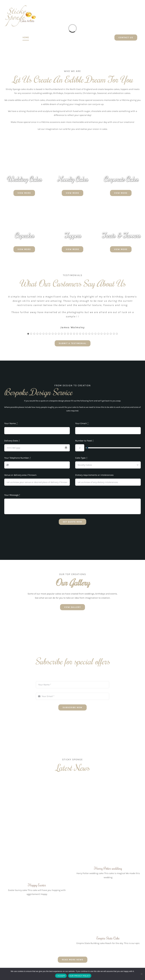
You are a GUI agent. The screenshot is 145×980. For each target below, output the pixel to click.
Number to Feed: (84, 441)
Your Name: (11, 423)
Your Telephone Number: (18, 458)
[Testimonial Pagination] (28, 334)
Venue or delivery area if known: (21, 475)
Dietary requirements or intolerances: (95, 475)
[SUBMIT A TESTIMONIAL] (73, 343)
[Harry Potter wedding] (108, 822)
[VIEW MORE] (24, 193)
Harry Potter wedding (108, 868)
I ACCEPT (61, 976)
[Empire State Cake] (108, 912)
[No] (141, 974)
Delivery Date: (12, 441)
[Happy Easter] (37, 830)
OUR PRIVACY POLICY (80, 976)
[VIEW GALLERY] (72, 607)
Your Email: (82, 423)
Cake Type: (81, 458)
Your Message (12, 495)
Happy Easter (37, 885)
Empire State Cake (108, 938)
